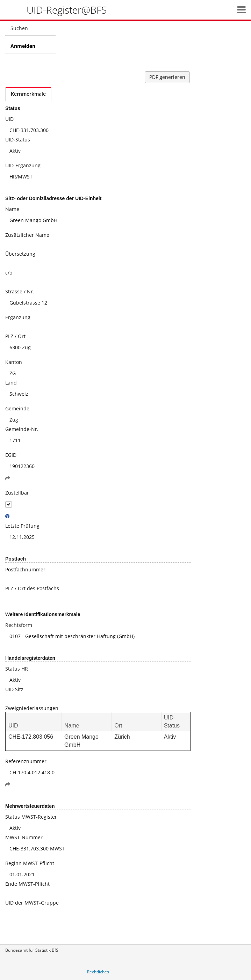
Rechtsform (19, 625)
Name (12, 209)
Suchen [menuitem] (19, 28)
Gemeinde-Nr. (22, 429)
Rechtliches (98, 972)
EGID (11, 455)
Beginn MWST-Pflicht (30, 863)
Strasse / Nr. (20, 291)
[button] (241, 10)
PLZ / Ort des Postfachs (32, 588)
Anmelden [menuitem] (23, 46)
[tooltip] (7, 516)
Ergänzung (18, 317)
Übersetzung (20, 254)
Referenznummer (26, 761)
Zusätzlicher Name (27, 235)
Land (11, 383)
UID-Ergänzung (23, 165)
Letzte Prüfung (22, 526)
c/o (9, 273)
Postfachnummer (25, 569)
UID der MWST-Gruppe (32, 903)
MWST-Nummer (24, 837)
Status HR (17, 669)
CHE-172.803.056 (31, 737)
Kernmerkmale (28, 94)
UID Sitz (14, 689)
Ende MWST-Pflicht (27, 884)
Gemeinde (17, 408)
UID (9, 119)
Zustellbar (17, 493)
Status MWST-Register (31, 817)
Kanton (14, 362)
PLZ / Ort (15, 336)
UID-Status (18, 140)
